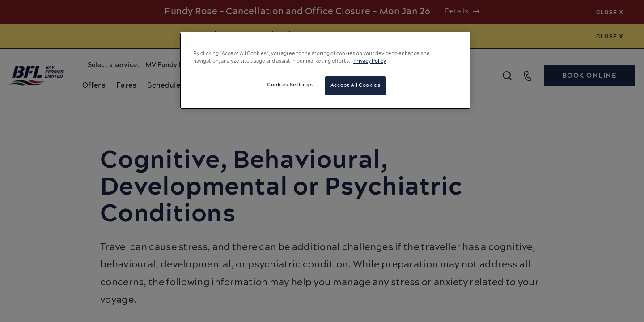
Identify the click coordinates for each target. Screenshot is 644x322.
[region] (325, 71)
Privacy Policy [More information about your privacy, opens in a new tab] (370, 61)
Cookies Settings (290, 85)
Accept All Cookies (355, 85)
